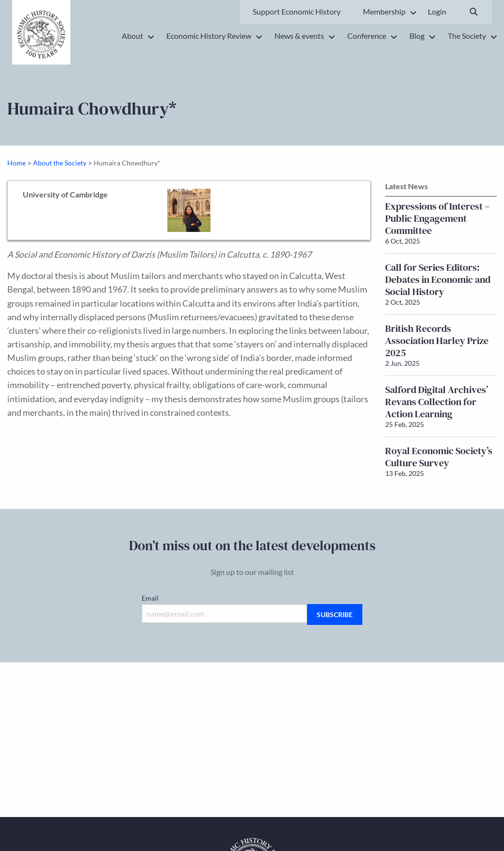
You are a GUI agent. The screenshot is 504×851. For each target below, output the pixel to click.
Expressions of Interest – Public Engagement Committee (438, 218)
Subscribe (335, 614)
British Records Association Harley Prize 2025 (437, 341)
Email (150, 598)
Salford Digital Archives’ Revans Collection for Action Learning (437, 402)
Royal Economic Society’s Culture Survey (439, 457)
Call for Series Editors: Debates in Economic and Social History (438, 279)
